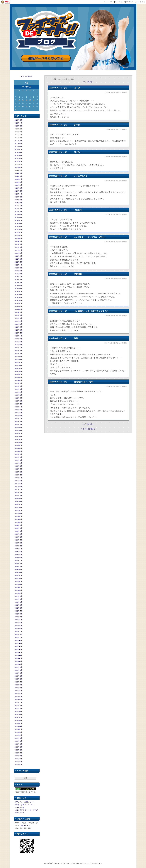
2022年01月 (19, 274)
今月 (26, 83)
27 (30, 106)
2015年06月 (19, 507)
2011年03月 (19, 658)
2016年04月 (19, 478)
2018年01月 (19, 416)
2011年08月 (19, 644)
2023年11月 (19, 209)
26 (26, 106)
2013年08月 (19, 573)
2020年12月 (19, 312)
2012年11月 (19, 599)
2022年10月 (19, 247)
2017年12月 (19, 419)
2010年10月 (19, 673)
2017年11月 (19, 422)
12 (26, 100)
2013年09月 (19, 570)
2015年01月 (19, 522)
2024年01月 (19, 203)
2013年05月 (19, 581)
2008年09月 (19, 747)
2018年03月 (19, 410)
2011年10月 (19, 638)
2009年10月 (19, 709)
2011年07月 (19, 646)
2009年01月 (19, 735)
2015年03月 (19, 516)
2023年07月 (19, 221)
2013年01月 (19, 593)
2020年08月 (19, 324)
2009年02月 (19, 732)
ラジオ (112, 2)
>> (93, 82)
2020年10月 (19, 318)
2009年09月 (19, 712)
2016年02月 (19, 484)
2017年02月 (19, 448)
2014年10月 (19, 531)
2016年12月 (19, 454)
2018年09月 (19, 392)
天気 (123, 2)
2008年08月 (19, 750)
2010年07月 (19, 682)
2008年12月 (19, 738)
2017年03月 (19, 445)
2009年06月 (19, 720)
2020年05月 (19, 333)
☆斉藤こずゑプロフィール (24, 805)
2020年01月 (19, 345)
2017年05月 (19, 439)
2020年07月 (19, 327)
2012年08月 (19, 608)
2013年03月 (19, 587)
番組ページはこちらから (46, 58)
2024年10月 (19, 176)
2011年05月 (19, 652)
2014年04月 (19, 549)
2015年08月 (19, 502)
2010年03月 (19, 694)
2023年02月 (19, 235)
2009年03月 (19, 729)
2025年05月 (19, 156)
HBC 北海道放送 (6, 2)
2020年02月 (19, 342)
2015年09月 (19, 499)
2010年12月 (19, 667)
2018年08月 (19, 395)
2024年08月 (19, 182)
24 (19, 106)
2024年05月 (19, 191)
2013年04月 (19, 584)
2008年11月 (19, 741)
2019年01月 (19, 380)
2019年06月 (19, 366)
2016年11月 (19, 457)
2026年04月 (19, 123)
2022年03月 (19, 268)
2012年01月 (19, 629)
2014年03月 (19, 552)
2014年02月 (19, 555)
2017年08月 (19, 431)
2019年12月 (19, 348)
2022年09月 (19, 250)
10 (19, 100)
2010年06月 (19, 685)
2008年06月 (19, 756)
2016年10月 (19, 460)
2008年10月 (19, 744)
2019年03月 (19, 374)
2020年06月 (19, 330)
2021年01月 (19, 309)
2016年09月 (19, 463)
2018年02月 (19, 413)
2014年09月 (19, 534)
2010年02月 (19, 697)
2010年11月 (19, 670)
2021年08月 (19, 289)
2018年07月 (19, 398)
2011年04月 (19, 655)
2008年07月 (19, 753)
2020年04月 (19, 336)
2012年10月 (19, 602)
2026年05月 (19, 120)
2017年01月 (19, 451)
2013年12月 (19, 561)
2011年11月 (19, 635)
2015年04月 (19, 513)
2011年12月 (19, 632)
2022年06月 (19, 259)
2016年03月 (19, 481)
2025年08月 (19, 147)
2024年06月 (19, 188)
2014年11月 (19, 528)
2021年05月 (19, 297)
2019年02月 (19, 377)
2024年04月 (19, 194)
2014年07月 (19, 540)
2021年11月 (19, 280)
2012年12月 (19, 596)
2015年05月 (19, 510)
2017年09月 (19, 428)
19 (26, 103)
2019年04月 (19, 371)
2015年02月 (19, 519)
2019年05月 (19, 368)
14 (34, 100)
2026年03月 (19, 126)
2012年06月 (19, 614)
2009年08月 (19, 714)
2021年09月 (19, 286)
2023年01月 (19, 238)
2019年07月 (19, 363)
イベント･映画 (140, 2)
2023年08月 (19, 218)
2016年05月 (19, 475)
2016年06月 (19, 472)
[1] (86, 82)
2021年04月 (19, 300)
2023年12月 (19, 206)
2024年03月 (19, 197)
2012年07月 (19, 611)
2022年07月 (19, 256)
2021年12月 (19, 277)
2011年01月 (19, 664)
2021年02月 (19, 306)
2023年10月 (19, 212)
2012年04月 (19, 620)
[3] (91, 82)
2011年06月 (19, 649)
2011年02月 (19, 661)
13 (30, 100)
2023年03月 (19, 232)
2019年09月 (19, 357)
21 (34, 103)
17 (19, 103)
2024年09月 (19, 179)
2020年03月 (19, 339)
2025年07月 (19, 150)
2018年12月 (19, 383)
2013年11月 (19, 564)
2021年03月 (19, 303)
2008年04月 (19, 762)
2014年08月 (19, 537)
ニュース (118, 2)
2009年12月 (19, 703)
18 (23, 103)
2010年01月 (19, 700)
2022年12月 (19, 241)
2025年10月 (19, 141)
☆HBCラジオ (19, 807)
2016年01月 (19, 487)
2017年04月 (19, 442)
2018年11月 (19, 386)
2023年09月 (19, 215)
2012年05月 (19, 617)
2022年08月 (19, 253)
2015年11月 (19, 493)
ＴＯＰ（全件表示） (27, 76)
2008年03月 (19, 765)
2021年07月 (19, 292)
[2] (89, 82)
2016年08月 (19, 466)
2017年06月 (19, 436)
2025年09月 (19, 144)
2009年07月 (19, 717)
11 (23, 100)
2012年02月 (19, 626)
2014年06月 (19, 543)
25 (23, 106)
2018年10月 (19, 389)
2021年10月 (19, 283)
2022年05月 (19, 262)
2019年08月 (19, 360)
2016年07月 (19, 469)
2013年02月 (19, 590)
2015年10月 (19, 496)
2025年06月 (19, 153)
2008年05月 (19, 759)
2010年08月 (19, 679)
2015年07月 (19, 505)
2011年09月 (19, 641)
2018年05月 (19, 404)
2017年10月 (19, 425)
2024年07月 (19, 185)
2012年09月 (19, 605)
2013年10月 (19, 567)
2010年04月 (19, 691)
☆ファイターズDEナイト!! (24, 802)
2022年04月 (19, 265)
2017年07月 (19, 434)
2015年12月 (19, 490)
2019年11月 (19, 351)
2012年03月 (19, 623)
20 (30, 103)
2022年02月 (19, 271)
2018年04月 (19, 407)
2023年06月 (19, 224)
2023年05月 (19, 227)
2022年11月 (19, 244)
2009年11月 (19, 706)
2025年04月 (19, 158)
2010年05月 (19, 688)
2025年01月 (19, 167)
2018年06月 (19, 401)
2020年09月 (19, 321)
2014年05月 (19, 546)
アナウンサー (130, 2)
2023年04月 (19, 229)
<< (84, 82)
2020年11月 (19, 315)
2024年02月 (19, 200)
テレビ (106, 2)
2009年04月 (19, 726)
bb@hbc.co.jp (25, 825)
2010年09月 (19, 676)
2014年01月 (19, 558)
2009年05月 (19, 723)
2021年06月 (19, 295)
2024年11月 (19, 173)
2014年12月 (19, 525)
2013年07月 (19, 575)
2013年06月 (19, 578)
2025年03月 (19, 161)
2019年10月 (19, 354)
